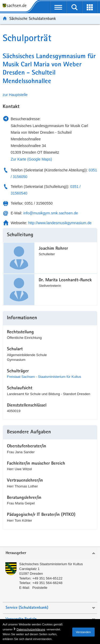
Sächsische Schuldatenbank (33, 18)
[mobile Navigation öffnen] (59, 7)
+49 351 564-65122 (47, 578)
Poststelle (40, 588)
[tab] (50, 553)
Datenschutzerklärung (31, 629)
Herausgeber (16, 553)
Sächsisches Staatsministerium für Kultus (51, 564)
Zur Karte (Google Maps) (31, 159)
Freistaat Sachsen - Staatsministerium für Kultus (44, 377)
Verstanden (83, 632)
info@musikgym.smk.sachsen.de (51, 213)
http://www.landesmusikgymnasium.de (60, 223)
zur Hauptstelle (15, 95)
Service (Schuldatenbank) (27, 608)
